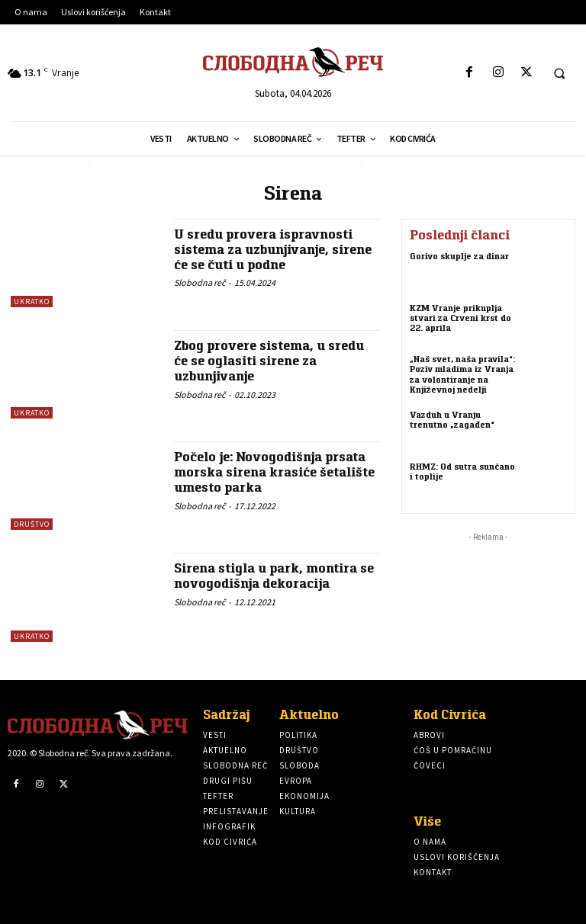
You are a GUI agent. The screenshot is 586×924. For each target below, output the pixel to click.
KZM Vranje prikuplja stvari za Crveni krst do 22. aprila (460, 318)
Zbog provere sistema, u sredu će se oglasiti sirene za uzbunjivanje (269, 361)
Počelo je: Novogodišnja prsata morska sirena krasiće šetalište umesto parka (274, 472)
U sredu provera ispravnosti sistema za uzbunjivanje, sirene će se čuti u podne (273, 249)
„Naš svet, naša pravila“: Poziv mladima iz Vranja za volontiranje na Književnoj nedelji (462, 374)
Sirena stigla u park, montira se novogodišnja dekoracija (274, 576)
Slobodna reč (200, 282)
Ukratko (32, 302)
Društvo (32, 524)
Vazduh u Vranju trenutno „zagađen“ (452, 419)
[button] (559, 73)
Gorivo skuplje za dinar (459, 256)
